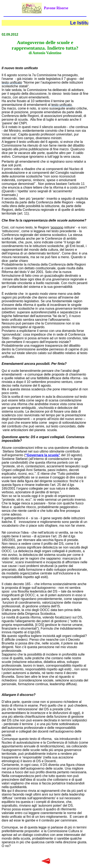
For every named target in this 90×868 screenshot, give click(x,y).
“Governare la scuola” (43, 455)
